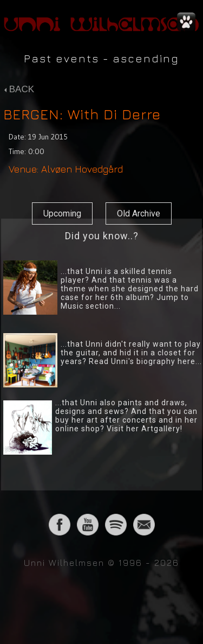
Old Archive (139, 213)
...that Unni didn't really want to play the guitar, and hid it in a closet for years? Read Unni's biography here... (131, 353)
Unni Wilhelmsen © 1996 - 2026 (101, 563)
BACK (19, 89)
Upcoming (62, 213)
